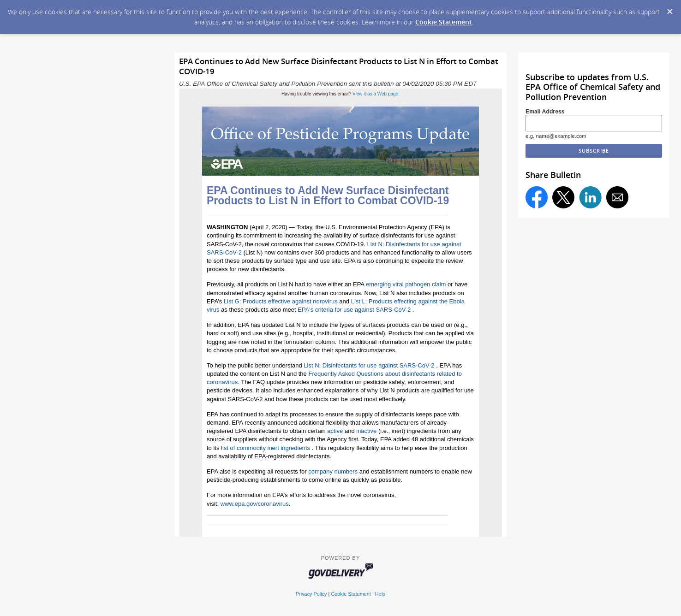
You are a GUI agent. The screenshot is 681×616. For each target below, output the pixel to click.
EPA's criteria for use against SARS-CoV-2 (354, 310)
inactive (366, 431)
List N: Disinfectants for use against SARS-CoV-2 (369, 365)
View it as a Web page (375, 94)
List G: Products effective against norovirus (281, 301)
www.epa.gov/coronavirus (255, 504)
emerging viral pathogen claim (406, 284)
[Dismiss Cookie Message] (669, 9)
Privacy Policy (311, 594)
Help (380, 594)
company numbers (333, 471)
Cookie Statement (444, 22)
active (335, 431)
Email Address (545, 112)
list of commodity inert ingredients (266, 448)
